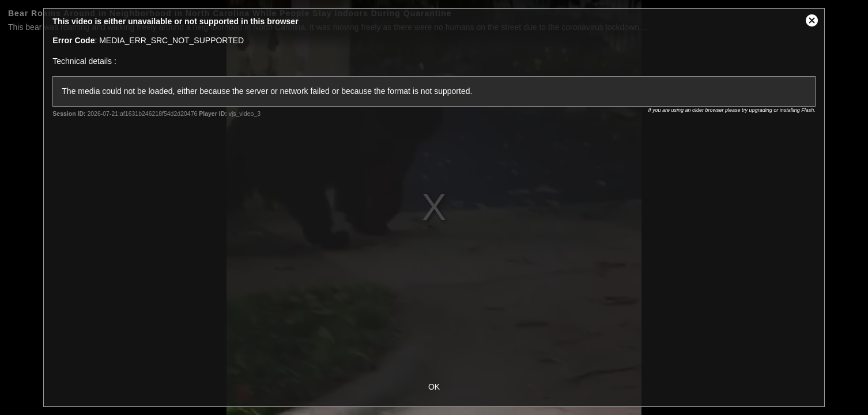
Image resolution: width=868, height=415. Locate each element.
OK (434, 387)
